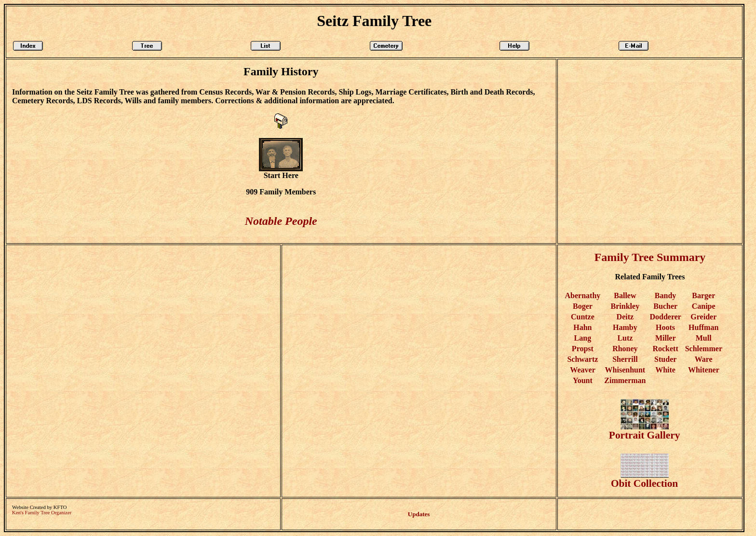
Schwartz (582, 359)
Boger (583, 306)
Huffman (703, 327)
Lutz (625, 338)
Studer (665, 359)
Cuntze (583, 317)
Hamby (625, 327)
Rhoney (625, 349)
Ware (704, 359)
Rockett (665, 349)
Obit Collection (644, 479)
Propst (583, 349)
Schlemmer (704, 349)
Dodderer (665, 317)
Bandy (665, 295)
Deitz (625, 317)
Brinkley (625, 306)
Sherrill (625, 359)
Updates (419, 514)
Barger (703, 295)
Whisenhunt (625, 370)
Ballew (625, 295)
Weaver (582, 370)
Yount (583, 380)
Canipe (704, 306)
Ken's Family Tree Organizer (42, 513)
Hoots (665, 327)
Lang (583, 338)
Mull (704, 338)
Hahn (582, 327)
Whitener (704, 370)
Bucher (665, 306)
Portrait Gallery (644, 431)
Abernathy (583, 295)
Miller (665, 338)
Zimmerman (625, 380)
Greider (703, 317)
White (665, 370)
